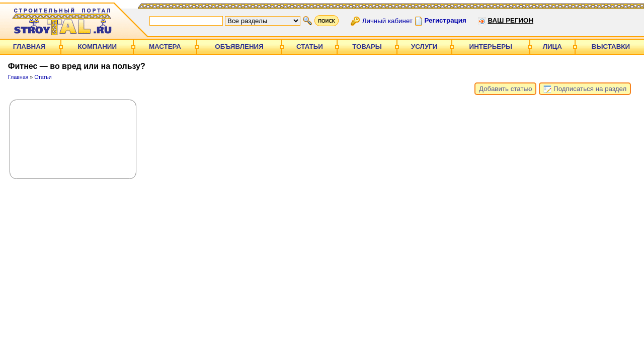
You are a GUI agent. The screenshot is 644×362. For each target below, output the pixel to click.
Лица (552, 47)
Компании (97, 47)
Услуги (424, 47)
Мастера (165, 47)
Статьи (310, 47)
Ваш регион (510, 20)
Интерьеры (491, 47)
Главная (29, 47)
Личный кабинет (387, 20)
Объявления (239, 47)
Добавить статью (505, 89)
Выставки (611, 47)
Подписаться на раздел (585, 89)
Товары (367, 47)
